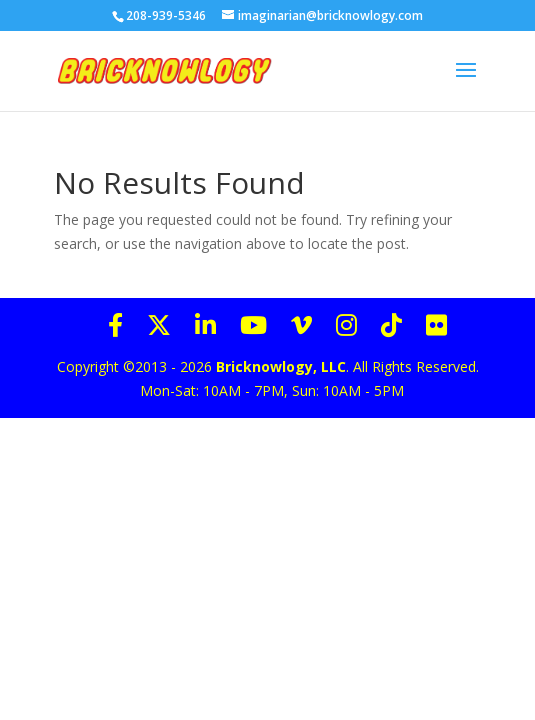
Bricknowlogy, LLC (281, 366)
